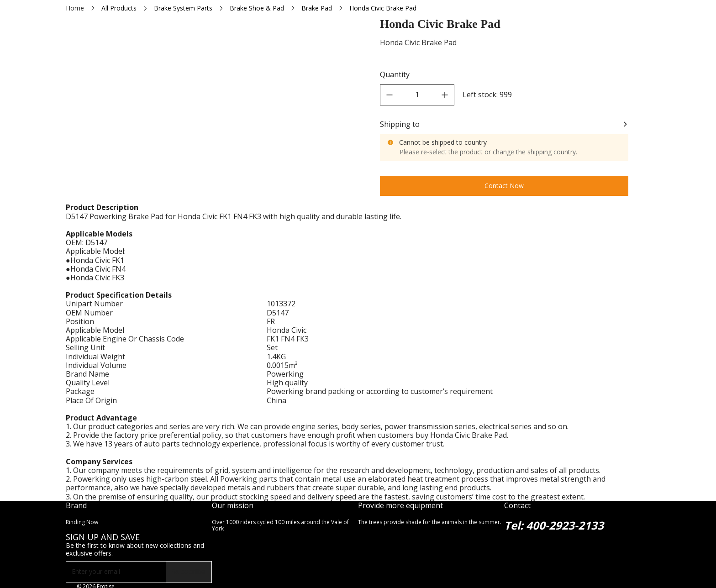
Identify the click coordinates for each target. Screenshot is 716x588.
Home (75, 8)
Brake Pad (317, 8)
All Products (119, 8)
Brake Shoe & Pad (257, 8)
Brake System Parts (183, 8)
